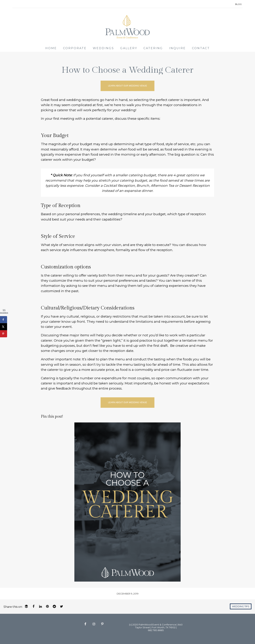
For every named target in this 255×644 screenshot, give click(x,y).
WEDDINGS (103, 48)
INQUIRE (177, 48)
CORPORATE (75, 48)
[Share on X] (4, 327)
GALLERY (129, 48)
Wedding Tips (241, 606)
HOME (51, 48)
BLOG (238, 4)
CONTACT (201, 48)
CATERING (153, 48)
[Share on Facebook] (4, 320)
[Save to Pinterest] (4, 334)
